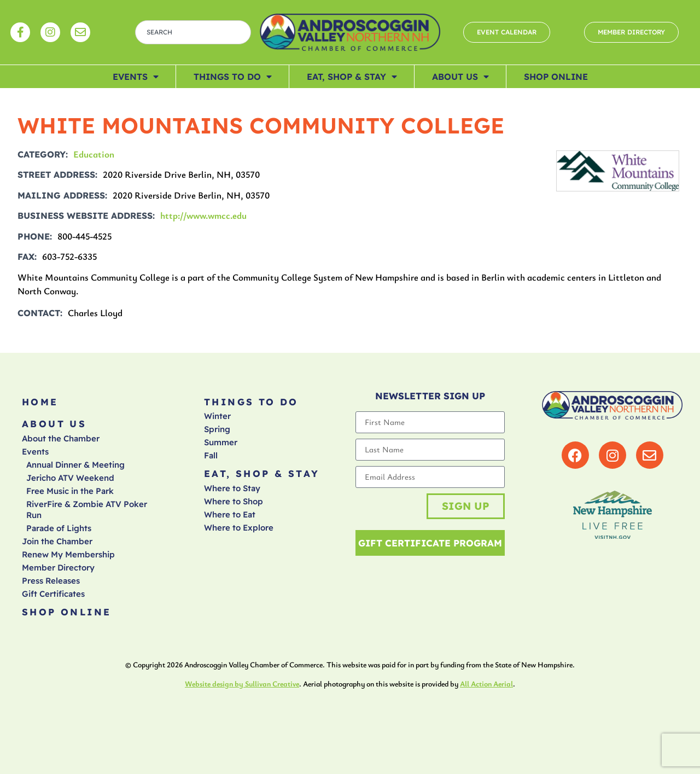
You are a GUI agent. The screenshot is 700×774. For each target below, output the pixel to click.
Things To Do (233, 77)
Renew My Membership (68, 555)
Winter (217, 417)
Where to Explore (239, 528)
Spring (217, 430)
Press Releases (51, 581)
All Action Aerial (486, 684)
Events (136, 77)
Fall (211, 456)
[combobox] (193, 32)
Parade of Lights (59, 529)
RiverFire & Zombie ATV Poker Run (87, 510)
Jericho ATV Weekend (70, 478)
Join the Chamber (57, 542)
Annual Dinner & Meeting (75, 465)
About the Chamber (61, 439)
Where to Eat (230, 515)
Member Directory (58, 568)
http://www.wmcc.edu (203, 215)
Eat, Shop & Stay (352, 77)
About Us (460, 77)
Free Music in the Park (70, 491)
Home (40, 402)
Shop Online (556, 77)
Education (94, 154)
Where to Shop (234, 502)
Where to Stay (232, 489)
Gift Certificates (53, 594)
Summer (221, 443)
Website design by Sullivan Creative (242, 684)
